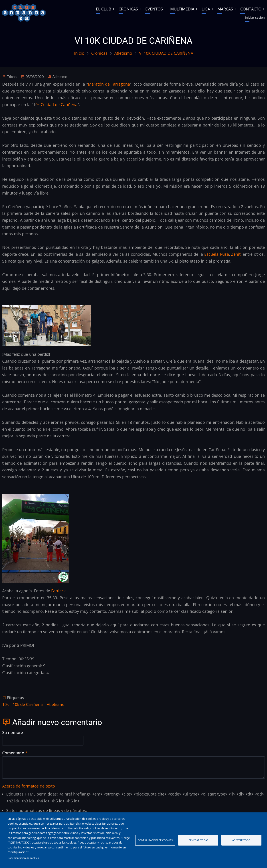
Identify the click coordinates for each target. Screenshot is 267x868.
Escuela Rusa (217, 254)
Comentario (13, 753)
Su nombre (13, 732)
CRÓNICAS (128, 9)
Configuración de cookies (155, 840)
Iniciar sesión (255, 17)
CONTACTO (251, 9)
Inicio (79, 53)
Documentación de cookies (23, 858)
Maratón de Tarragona (109, 84)
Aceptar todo (241, 840)
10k (5, 704)
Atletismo (123, 53)
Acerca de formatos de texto (29, 786)
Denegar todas (198, 840)
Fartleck (58, 591)
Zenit (236, 254)
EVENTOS (154, 9)
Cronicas (99, 53)
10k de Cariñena (28, 704)
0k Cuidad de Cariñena (56, 104)
